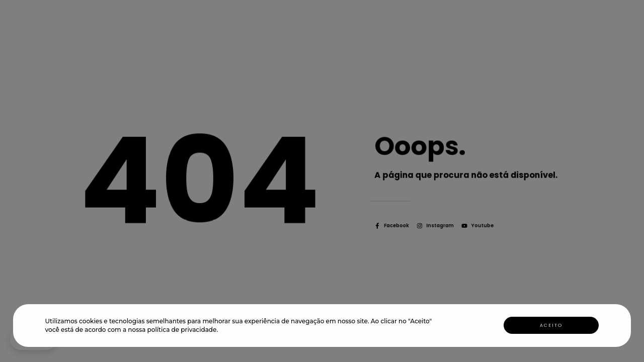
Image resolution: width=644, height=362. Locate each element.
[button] (221, 331)
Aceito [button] (551, 325)
